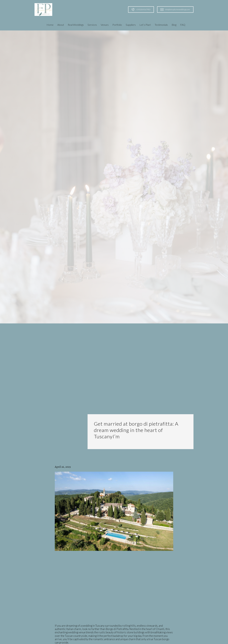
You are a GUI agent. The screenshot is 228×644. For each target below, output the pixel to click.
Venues (105, 25)
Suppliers (131, 25)
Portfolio (117, 25)
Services (92, 25)
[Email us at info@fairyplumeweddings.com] (175, 10)
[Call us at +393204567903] (141, 10)
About (61, 25)
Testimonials (161, 25)
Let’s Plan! (145, 25)
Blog (174, 25)
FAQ (183, 25)
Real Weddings (76, 25)
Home (50, 25)
